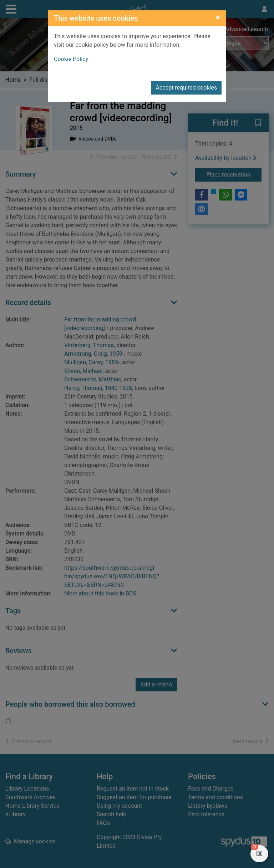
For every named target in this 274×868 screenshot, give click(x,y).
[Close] (218, 17)
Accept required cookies (186, 88)
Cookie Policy (71, 59)
